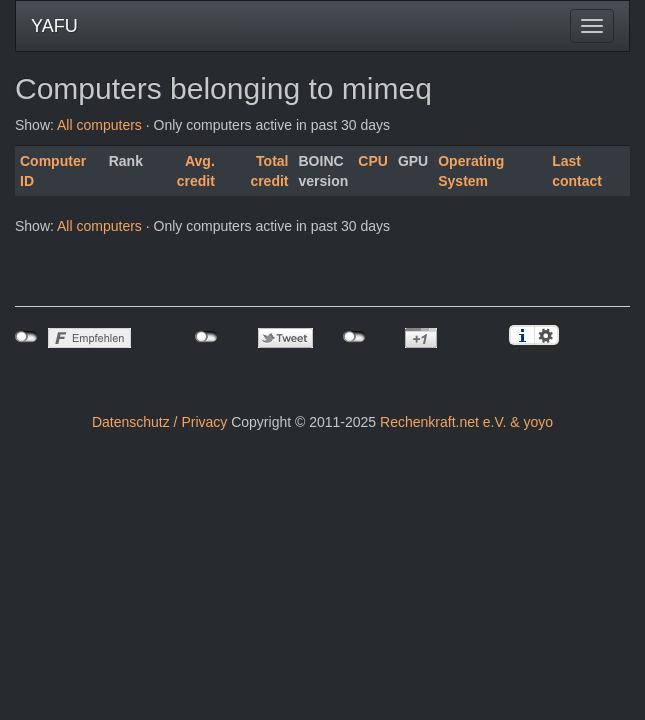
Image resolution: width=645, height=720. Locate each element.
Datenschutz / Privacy (159, 422)
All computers (99, 125)
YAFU (54, 26)
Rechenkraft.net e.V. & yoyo (466, 422)
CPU (373, 161)
